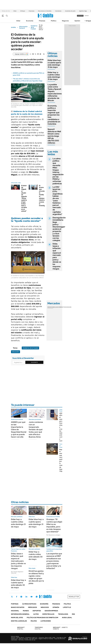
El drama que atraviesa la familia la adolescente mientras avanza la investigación (44, 196)
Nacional (15, 611)
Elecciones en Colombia (45, 11)
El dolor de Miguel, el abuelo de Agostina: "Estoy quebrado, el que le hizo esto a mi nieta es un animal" (25, 198)
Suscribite (34, 362)
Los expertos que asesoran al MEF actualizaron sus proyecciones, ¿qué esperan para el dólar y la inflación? (54, 561)
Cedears (69, 307)
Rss (73, 614)
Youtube (32, 597)
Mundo (26, 611)
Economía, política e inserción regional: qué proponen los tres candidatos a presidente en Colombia (54, 115)
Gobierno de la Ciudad (34, 27)
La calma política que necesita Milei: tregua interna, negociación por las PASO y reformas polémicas (58, 171)
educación (16, 352)
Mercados (32, 607)
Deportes (37, 611)
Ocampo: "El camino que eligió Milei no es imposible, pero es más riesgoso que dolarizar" (54, 525)
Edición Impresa (51, 611)
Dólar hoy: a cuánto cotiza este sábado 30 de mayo (36, 555)
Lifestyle (67, 607)
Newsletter (74, 597)
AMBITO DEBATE (60, 628)
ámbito (13, 27)
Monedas (50, 307)
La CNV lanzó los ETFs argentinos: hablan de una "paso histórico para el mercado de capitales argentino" (58, 201)
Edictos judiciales (19, 621)
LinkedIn (26, 597)
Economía (30, 21)
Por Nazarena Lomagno (53, 535)
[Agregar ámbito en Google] (21, 54)
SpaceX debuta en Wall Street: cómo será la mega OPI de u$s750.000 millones (54, 136)
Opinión (77, 21)
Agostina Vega (83, 11)
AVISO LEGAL (67, 618)
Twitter (12, 597)
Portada (15, 604)
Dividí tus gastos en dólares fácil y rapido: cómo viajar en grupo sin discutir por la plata (36, 577)
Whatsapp (37, 597)
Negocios (65, 21)
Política (54, 21)
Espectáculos (48, 614)
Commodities (62, 307)
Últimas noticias (29, 604)
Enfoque (23, 11)
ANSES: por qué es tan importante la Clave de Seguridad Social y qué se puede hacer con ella (19, 429)
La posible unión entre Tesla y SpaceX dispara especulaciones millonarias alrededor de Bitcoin (55, 92)
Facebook (17, 597)
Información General (23, 27)
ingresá (87, 16)
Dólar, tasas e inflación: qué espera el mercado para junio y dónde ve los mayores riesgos (57, 256)
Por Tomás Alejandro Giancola (17, 572)
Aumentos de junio (70, 11)
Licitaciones (46, 621)
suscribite (80, 16)
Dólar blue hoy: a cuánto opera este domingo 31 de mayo (54, 64)
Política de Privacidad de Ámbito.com (42, 618)
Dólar (15, 11)
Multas (34, 621)
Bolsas (56, 307)
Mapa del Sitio (17, 618)
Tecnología (63, 614)
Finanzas (42, 21)
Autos (36, 614)
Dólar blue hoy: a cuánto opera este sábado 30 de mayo (18, 584)
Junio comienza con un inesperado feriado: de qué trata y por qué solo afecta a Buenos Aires (36, 429)
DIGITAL (21, 628)
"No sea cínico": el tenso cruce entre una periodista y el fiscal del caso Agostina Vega (28, 80)
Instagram (21, 597)
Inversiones (58, 11)
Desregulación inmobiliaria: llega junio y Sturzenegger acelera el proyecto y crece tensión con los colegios (59, 229)
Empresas (32, 11)
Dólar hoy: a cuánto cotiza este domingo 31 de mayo (54, 76)
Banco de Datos (18, 607)
